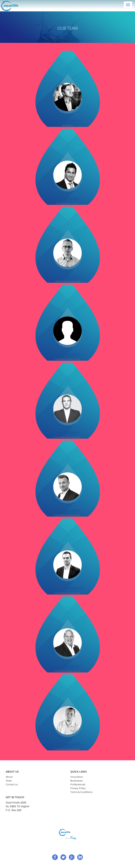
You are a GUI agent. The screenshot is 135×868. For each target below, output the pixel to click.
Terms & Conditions (81, 792)
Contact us (12, 784)
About (9, 777)
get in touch (15, 797)
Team (9, 781)
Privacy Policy (78, 788)
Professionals (78, 784)
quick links (79, 772)
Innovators (77, 777)
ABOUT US (12, 772)
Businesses (77, 781)
